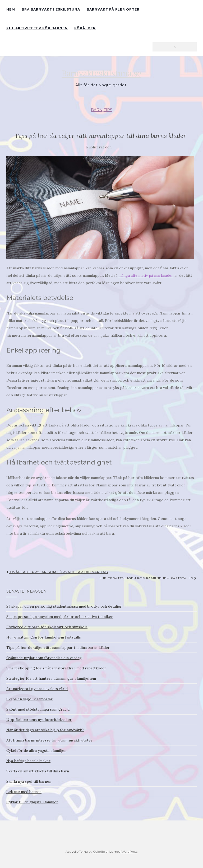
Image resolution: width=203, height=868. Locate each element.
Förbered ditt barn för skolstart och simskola (47, 627)
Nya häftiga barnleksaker (28, 761)
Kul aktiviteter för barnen (37, 28)
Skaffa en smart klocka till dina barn (38, 771)
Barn (97, 110)
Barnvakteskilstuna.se (101, 73)
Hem (11, 9)
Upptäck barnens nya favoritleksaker (39, 720)
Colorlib (99, 851)
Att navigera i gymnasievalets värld (37, 689)
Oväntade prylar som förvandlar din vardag (57, 572)
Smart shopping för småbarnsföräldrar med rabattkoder (56, 668)
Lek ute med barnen (24, 792)
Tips (108, 110)
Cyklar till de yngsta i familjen (32, 802)
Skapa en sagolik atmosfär (29, 699)
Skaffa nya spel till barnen (29, 781)
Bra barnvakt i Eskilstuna (51, 9)
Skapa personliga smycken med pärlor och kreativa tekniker (60, 617)
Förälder (85, 28)
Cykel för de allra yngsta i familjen (36, 750)
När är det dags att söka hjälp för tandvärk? (45, 730)
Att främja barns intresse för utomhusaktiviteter (49, 740)
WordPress (129, 851)
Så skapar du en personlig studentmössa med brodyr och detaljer (64, 606)
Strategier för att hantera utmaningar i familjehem (51, 678)
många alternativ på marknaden (146, 275)
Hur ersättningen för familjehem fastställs (148, 578)
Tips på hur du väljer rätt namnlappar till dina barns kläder (58, 648)
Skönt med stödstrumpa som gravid (38, 709)
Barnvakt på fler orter (113, 9)
